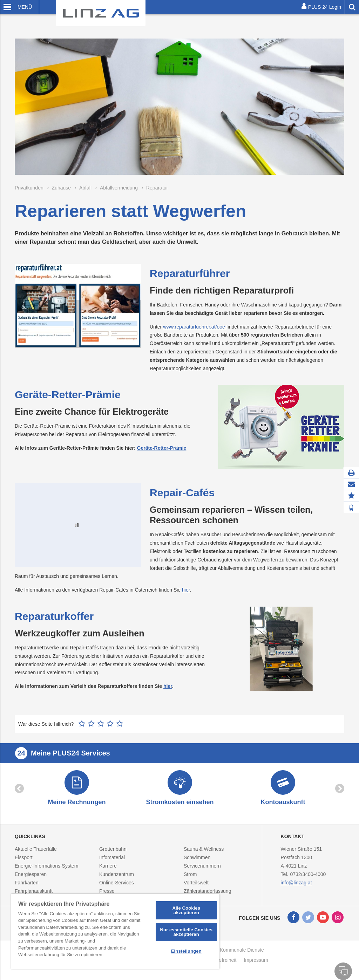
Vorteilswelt (196, 886)
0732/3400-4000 (308, 878)
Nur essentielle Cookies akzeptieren (186, 932)
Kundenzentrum (117, 878)
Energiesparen (31, 878)
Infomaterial (112, 861)
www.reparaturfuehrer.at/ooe (195, 327)
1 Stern (82, 724)
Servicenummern (202, 869)
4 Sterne (110, 724)
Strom (190, 878)
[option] (77, 790)
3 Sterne (101, 724)
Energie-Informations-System (46, 869)
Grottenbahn (113, 853)
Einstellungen (186, 951)
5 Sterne (120, 724)
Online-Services (117, 886)
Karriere (108, 869)
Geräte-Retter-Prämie (162, 448)
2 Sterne (91, 724)
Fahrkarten (27, 886)
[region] (115, 931)
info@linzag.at (296, 886)
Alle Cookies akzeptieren (186, 910)
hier (186, 590)
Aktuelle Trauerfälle (36, 853)
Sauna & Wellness (204, 853)
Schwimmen (197, 861)
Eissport (24, 861)
